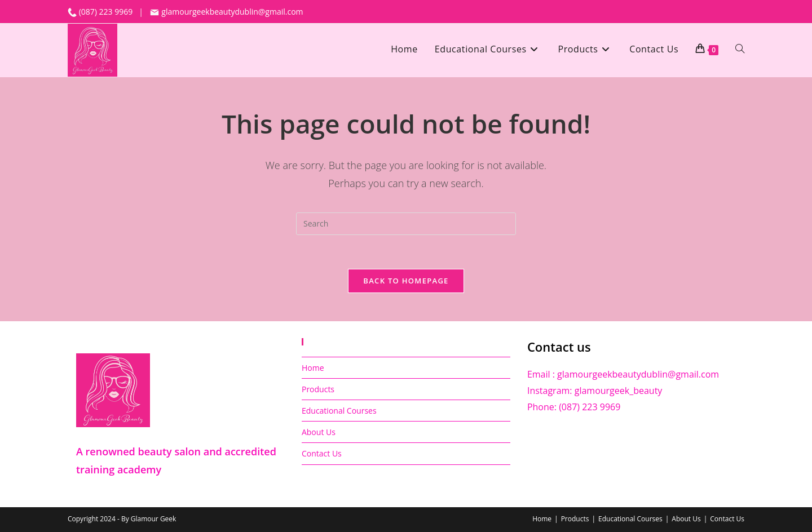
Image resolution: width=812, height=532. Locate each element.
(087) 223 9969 (107, 12)
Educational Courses (339, 411)
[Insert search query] (406, 224)
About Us (319, 432)
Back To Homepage (406, 281)
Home (313, 368)
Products (318, 389)
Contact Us (322, 453)
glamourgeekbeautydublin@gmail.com (226, 12)
